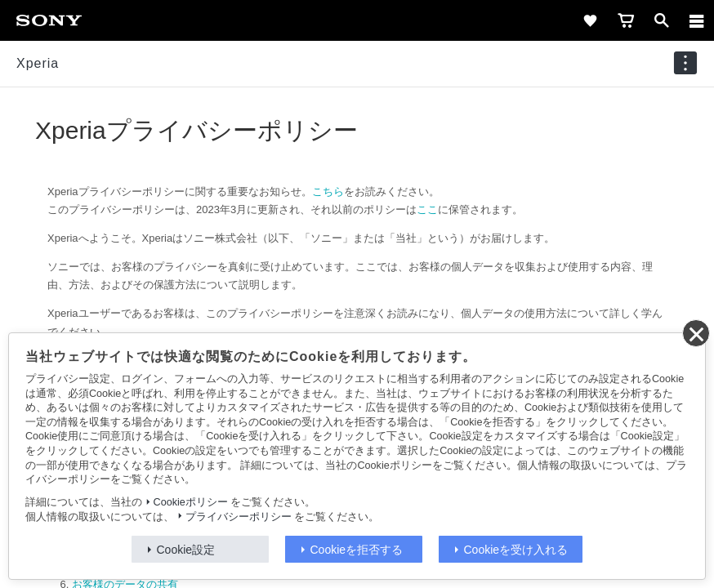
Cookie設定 (186, 550)
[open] (662, 20)
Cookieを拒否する (357, 550)
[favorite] (590, 20)
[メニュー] (697, 20)
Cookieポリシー (191, 502)
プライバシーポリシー (239, 517)
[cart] (626, 20)
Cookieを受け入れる (516, 550)
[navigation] (685, 63)
